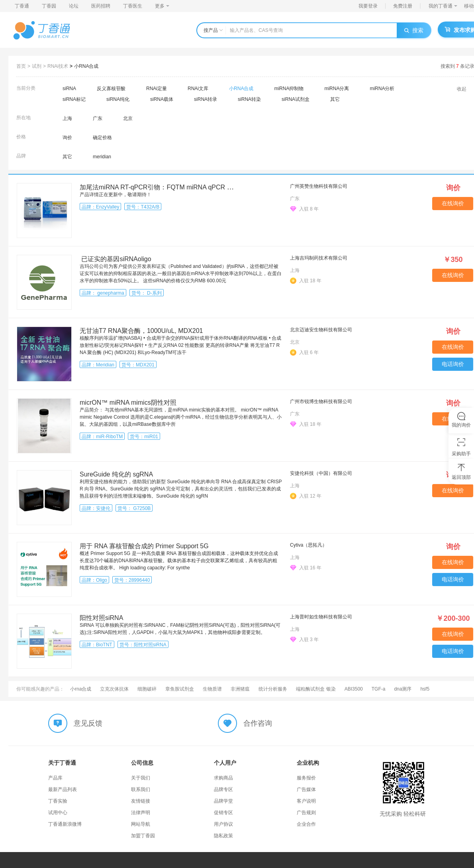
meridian (102, 157)
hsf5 (425, 689)
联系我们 (141, 789)
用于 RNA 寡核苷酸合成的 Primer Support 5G (144, 546)
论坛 (74, 6)
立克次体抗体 (114, 689)
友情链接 (141, 801)
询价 (67, 138)
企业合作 (306, 824)
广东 (98, 118)
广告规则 (306, 813)
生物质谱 (212, 689)
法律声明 (141, 813)
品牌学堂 (223, 801)
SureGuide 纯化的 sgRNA (116, 474)
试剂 (37, 66)
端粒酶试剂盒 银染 (316, 689)
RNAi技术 (58, 66)
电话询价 (453, 364)
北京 (128, 118)
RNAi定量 (157, 89)
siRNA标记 (74, 99)
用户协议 (223, 824)
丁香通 (22, 6)
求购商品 (223, 778)
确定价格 (102, 138)
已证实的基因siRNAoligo (116, 259)
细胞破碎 (147, 689)
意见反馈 (88, 723)
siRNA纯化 (118, 99)
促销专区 (223, 813)
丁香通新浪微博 (65, 824)
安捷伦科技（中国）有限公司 (321, 473)
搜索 (414, 30)
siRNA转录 (206, 99)
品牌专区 (223, 789)
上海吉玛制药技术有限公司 (319, 258)
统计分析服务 (273, 689)
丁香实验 (58, 801)
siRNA (69, 89)
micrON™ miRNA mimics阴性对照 (128, 403)
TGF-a (379, 689)
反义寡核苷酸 (111, 89)
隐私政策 (223, 836)
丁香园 (49, 6)
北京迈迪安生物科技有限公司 (321, 330)
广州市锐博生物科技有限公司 (321, 402)
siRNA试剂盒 (296, 99)
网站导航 (141, 824)
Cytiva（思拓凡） (308, 545)
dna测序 (403, 689)
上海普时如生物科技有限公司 (321, 617)
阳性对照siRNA (101, 618)
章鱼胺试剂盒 (180, 689)
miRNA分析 (382, 89)
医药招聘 (101, 6)
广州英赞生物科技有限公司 (319, 186)
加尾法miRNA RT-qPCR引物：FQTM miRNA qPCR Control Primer (174, 187)
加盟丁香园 (143, 836)
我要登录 (368, 6)
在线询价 (453, 203)
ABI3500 (354, 689)
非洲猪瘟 (240, 689)
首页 (21, 66)
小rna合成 (81, 689)
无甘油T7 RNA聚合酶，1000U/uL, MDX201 (141, 331)
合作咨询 (258, 723)
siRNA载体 (162, 99)
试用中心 (58, 813)
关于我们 (141, 778)
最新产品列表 (63, 789)
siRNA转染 (249, 99)
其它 (335, 99)
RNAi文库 (198, 89)
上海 (67, 118)
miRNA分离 (337, 89)
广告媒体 (306, 789)
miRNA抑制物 (289, 89)
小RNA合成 (86, 66)
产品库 (55, 778)
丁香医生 (133, 6)
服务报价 (306, 778)
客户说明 (306, 801)
